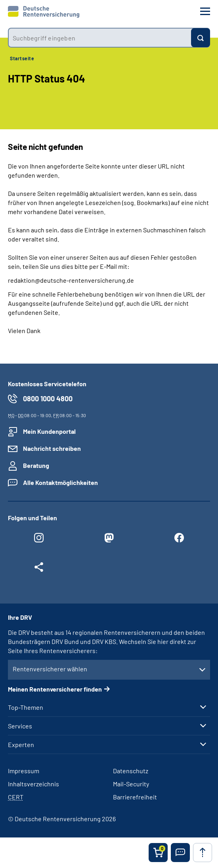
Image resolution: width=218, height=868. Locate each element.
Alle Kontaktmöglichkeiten (60, 482)
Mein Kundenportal (49, 431)
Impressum (24, 771)
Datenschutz (131, 771)
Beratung (36, 465)
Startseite (22, 58)
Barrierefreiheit (135, 797)
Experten (21, 745)
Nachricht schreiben (52, 448)
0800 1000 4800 (48, 399)
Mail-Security (131, 784)
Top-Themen (26, 707)
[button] (180, 853)
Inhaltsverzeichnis (33, 784)
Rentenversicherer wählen (50, 669)
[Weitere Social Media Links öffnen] (39, 569)
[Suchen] (201, 38)
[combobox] (99, 38)
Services (20, 726)
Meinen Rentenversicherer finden (55, 689)
